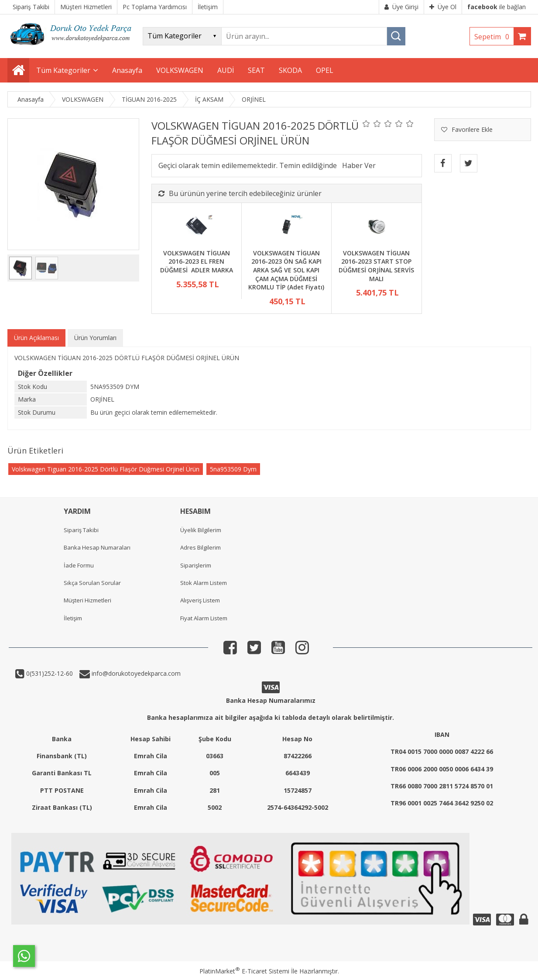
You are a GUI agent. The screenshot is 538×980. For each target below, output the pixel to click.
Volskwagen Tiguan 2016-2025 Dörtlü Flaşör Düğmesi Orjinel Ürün (106, 469)
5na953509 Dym (233, 469)
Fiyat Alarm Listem (204, 618)
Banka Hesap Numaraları (97, 547)
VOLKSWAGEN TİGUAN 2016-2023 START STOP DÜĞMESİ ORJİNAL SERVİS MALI (376, 266)
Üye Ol (443, 7)
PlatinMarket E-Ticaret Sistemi (244, 971)
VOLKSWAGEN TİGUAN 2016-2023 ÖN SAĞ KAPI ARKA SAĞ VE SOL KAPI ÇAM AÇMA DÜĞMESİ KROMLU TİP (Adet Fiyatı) (286, 270)
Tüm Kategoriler (63, 70)
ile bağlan (497, 7)
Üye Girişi (401, 7)
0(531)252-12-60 (49, 673)
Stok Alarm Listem (204, 583)
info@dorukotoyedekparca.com (135, 673)
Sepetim (494, 37)
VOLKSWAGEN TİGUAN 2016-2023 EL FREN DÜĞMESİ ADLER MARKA (197, 261)
